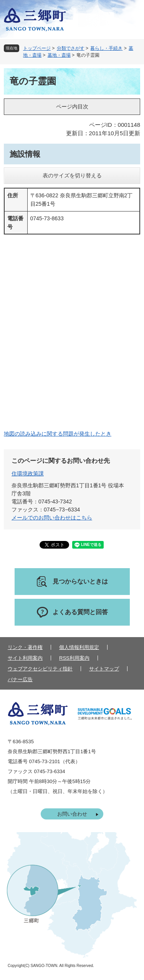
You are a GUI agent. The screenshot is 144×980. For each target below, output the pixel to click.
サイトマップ (104, 669)
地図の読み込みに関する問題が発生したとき (58, 434)
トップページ (37, 48)
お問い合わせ (72, 814)
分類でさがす (71, 48)
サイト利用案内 (25, 658)
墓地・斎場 (59, 55)
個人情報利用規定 (79, 647)
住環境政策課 (28, 474)
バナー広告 (20, 679)
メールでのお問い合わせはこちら (52, 518)
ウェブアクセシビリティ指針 (40, 669)
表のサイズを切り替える (72, 175)
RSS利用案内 (74, 658)
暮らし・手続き (106, 48)
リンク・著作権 (25, 647)
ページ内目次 (72, 107)
